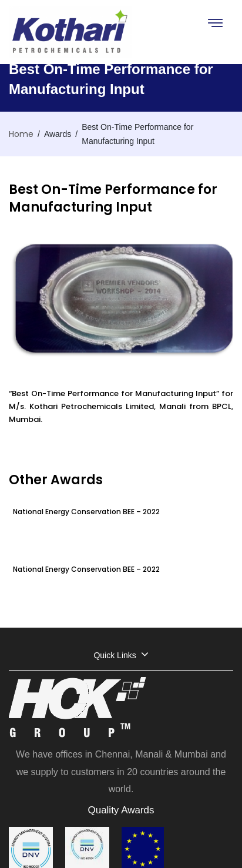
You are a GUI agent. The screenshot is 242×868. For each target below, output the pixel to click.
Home (21, 134)
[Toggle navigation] (215, 23)
